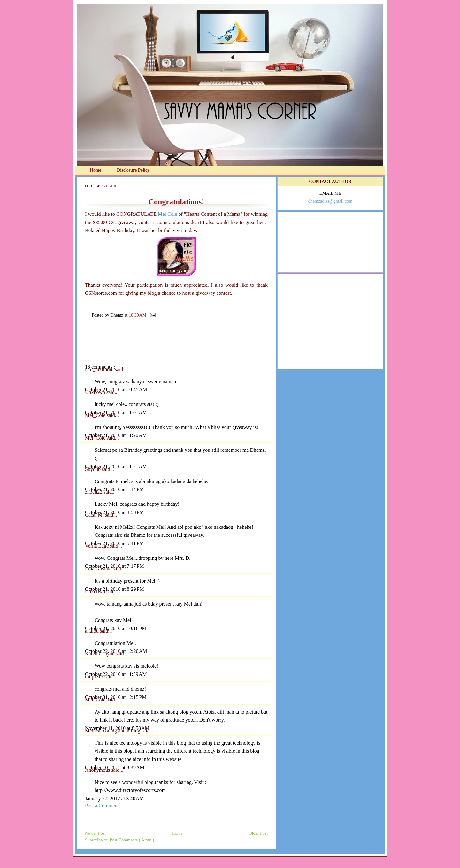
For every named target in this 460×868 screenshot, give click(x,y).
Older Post (258, 833)
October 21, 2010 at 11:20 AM (116, 435)
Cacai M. (95, 515)
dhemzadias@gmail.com (330, 201)
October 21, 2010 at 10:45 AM (116, 390)
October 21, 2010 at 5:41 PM (115, 543)
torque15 (95, 677)
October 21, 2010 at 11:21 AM (116, 467)
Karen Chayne (100, 654)
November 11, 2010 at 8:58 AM (117, 728)
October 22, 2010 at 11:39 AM (116, 674)
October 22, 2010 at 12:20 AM (116, 651)
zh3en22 (94, 492)
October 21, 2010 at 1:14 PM (115, 489)
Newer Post (95, 833)
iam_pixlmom (100, 369)
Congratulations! (176, 202)
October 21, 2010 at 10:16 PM (116, 628)
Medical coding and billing (113, 731)
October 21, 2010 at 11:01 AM (116, 413)
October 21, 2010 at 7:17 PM (115, 566)
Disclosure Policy (133, 170)
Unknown (96, 392)
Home (96, 170)
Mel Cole (167, 214)
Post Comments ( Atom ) (132, 840)
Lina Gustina (99, 569)
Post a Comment (102, 805)
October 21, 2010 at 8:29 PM (115, 589)
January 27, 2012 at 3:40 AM (115, 798)
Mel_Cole (96, 415)
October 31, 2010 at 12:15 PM (116, 697)
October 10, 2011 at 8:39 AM (115, 767)
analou (92, 631)
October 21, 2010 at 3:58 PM (115, 512)
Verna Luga (97, 546)
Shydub (93, 469)
